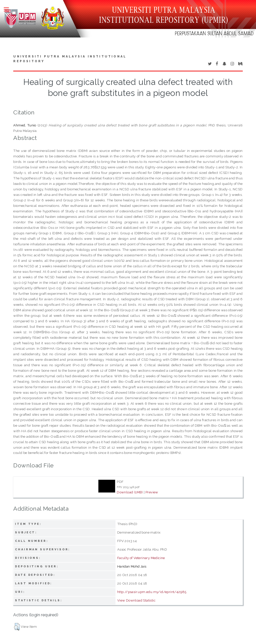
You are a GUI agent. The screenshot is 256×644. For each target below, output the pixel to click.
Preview (152, 492)
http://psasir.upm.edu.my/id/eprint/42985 (152, 592)
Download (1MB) (130, 492)
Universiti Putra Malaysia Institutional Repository (70, 59)
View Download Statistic (136, 600)
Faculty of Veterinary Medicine (141, 558)
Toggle (9, 9)
